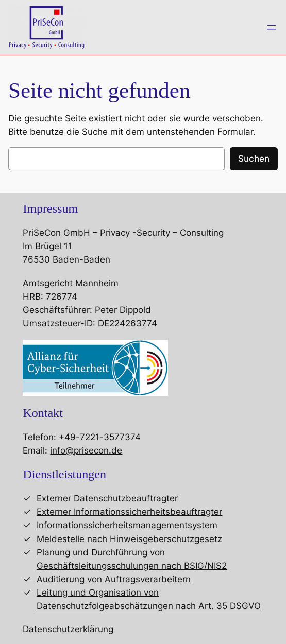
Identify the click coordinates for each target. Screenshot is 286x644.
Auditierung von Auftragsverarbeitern (114, 579)
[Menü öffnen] (272, 27)
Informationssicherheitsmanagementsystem (127, 525)
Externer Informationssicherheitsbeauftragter (129, 512)
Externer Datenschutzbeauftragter (107, 498)
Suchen (254, 159)
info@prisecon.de (86, 450)
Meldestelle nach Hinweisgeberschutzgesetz (129, 539)
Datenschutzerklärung (68, 629)
